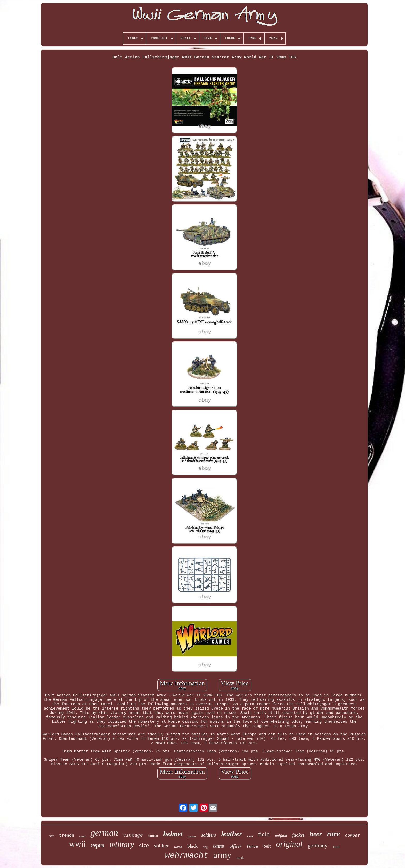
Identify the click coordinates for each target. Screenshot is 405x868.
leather (232, 834)
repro (98, 845)
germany (318, 845)
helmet (173, 834)
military (122, 844)
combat (353, 836)
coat (336, 847)
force (252, 847)
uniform (281, 836)
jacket (298, 835)
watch (178, 847)
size (144, 845)
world (82, 837)
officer (236, 846)
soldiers (209, 835)
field (264, 834)
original (289, 844)
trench (67, 836)
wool (250, 836)
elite (52, 836)
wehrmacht (187, 855)
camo (219, 846)
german (104, 833)
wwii (77, 844)
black (192, 846)
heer (316, 834)
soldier (161, 846)
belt (267, 846)
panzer (192, 836)
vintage (133, 835)
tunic (153, 836)
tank (240, 858)
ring (205, 847)
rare (333, 834)
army (222, 855)
